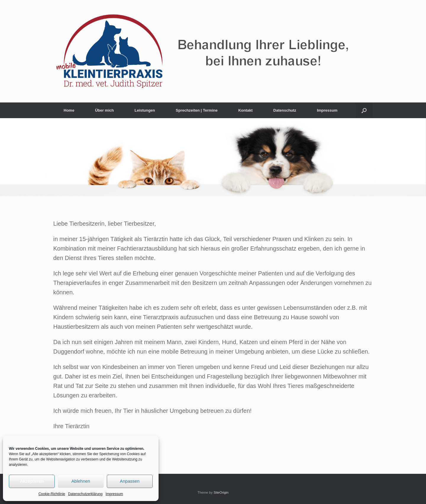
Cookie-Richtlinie (52, 494)
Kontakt (245, 110)
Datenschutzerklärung (85, 494)
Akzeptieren (32, 481)
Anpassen (130, 481)
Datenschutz (285, 110)
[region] (213, 157)
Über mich (104, 110)
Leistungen (145, 110)
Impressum (114, 494)
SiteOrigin (221, 492)
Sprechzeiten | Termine (197, 110)
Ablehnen (81, 481)
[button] (364, 110)
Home (69, 110)
